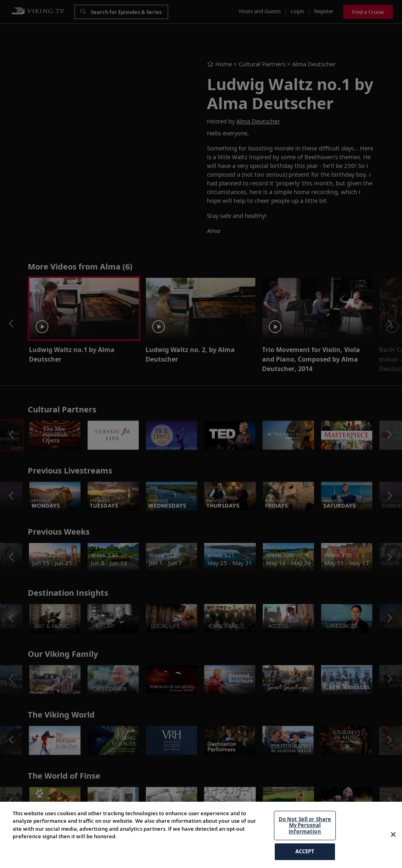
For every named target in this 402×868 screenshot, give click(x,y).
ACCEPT (305, 851)
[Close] (393, 835)
